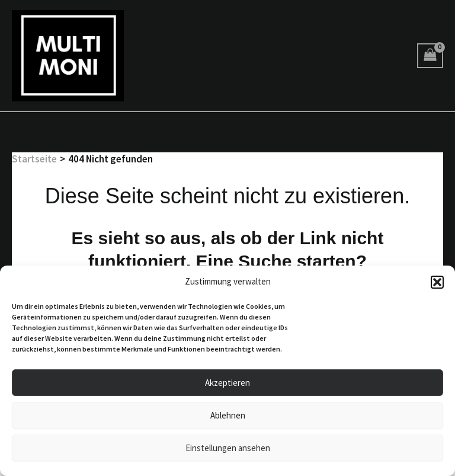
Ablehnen (228, 415)
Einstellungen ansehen (228, 448)
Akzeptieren (227, 383)
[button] (437, 282)
